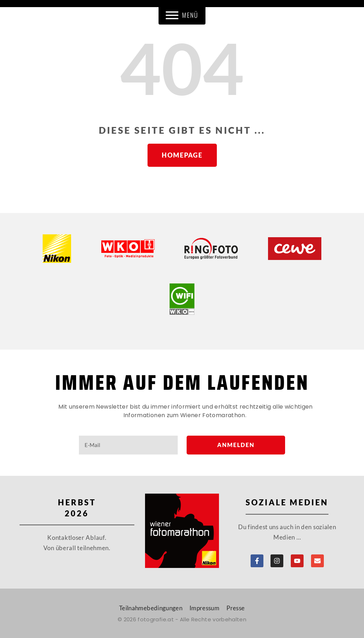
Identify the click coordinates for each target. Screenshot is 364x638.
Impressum (204, 608)
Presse (235, 608)
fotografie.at (156, 619)
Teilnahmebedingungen (151, 608)
